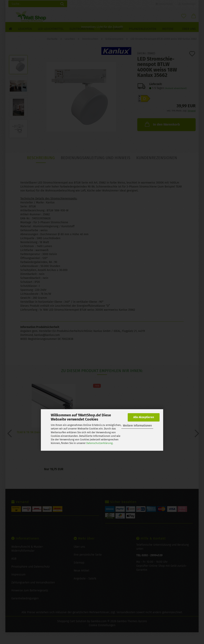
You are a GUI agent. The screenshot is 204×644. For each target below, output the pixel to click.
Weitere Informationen (137, 426)
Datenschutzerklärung (99, 443)
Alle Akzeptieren (144, 417)
